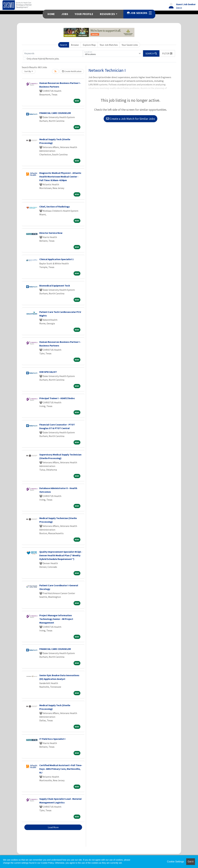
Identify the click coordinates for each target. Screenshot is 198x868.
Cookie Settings (175, 862)
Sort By (28, 71)
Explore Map (89, 45)
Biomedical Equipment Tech (55, 286)
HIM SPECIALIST (48, 372)
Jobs (65, 14)
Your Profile (84, 14)
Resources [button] (107, 14)
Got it (191, 862)
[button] (167, 53)
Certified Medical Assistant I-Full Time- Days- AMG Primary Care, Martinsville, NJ (61, 769)
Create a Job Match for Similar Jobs (130, 119)
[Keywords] (53, 53)
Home (51, 14)
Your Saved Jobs (130, 45)
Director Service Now (51, 233)
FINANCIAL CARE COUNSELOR (55, 113)
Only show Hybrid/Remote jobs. (43, 59)
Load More (53, 827)
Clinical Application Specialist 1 (56, 259)
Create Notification (72, 71)
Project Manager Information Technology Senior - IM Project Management (56, 619)
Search (64, 45)
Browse (75, 45)
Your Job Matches (109, 45)
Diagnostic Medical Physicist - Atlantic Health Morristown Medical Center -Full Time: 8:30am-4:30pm (60, 177)
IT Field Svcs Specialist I (52, 739)
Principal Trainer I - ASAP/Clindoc (57, 398)
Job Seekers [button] (139, 13)
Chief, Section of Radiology (54, 207)
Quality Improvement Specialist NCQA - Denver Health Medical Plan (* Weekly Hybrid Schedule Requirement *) (61, 555)
